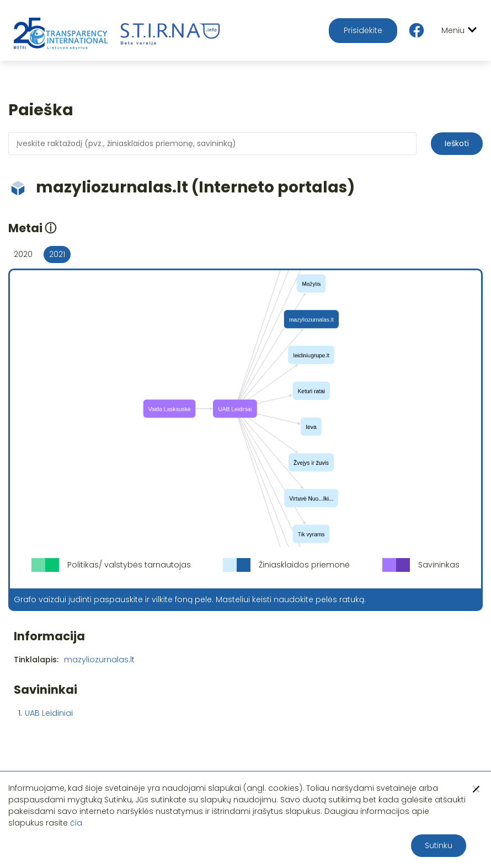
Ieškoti (457, 143)
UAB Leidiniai (49, 713)
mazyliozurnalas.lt (99, 660)
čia (76, 823)
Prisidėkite (363, 30)
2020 (23, 254)
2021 (57, 254)
